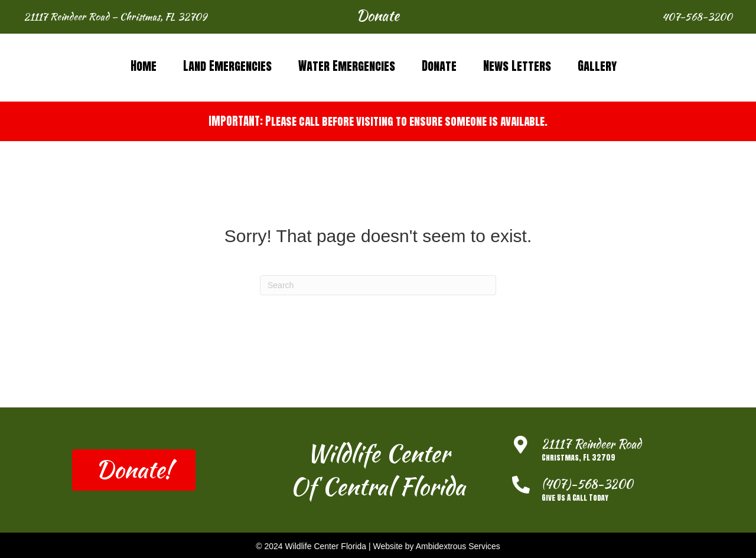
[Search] (378, 285)
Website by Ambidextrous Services (437, 546)
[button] (378, 17)
